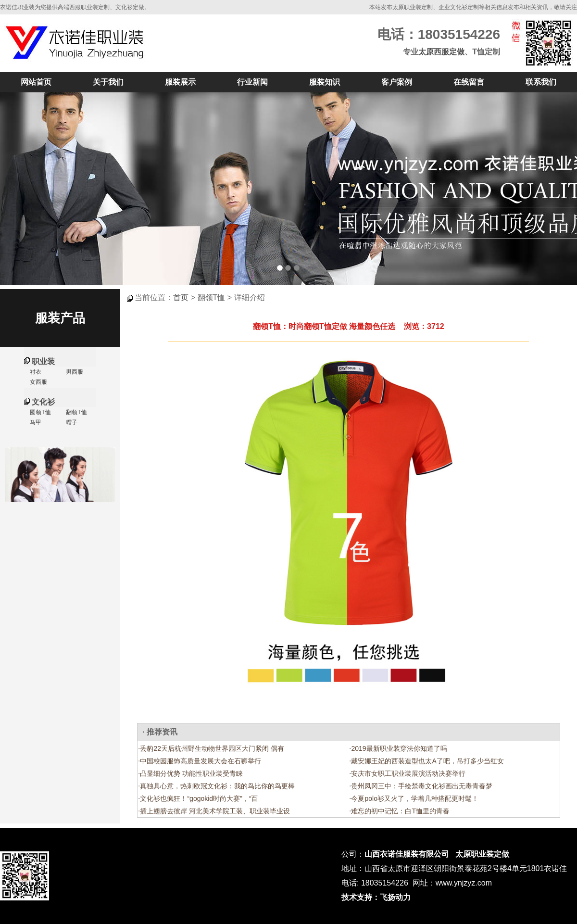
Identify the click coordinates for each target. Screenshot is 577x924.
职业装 (43, 361)
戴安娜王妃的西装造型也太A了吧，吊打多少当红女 (427, 761)
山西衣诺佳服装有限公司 (407, 854)
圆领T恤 (40, 412)
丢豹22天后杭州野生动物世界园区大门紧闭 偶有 (212, 748)
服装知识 (325, 82)
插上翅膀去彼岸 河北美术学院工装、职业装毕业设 (215, 811)
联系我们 (541, 82)
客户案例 (397, 82)
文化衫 (43, 402)
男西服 (74, 372)
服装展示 (180, 82)
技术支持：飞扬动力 (376, 897)
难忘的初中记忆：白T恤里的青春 (400, 811)
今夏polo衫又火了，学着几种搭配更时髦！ (414, 798)
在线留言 (469, 82)
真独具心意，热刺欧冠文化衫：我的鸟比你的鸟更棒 (217, 786)
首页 (181, 297)
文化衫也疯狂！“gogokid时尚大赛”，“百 (199, 798)
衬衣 (35, 372)
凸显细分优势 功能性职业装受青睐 (191, 773)
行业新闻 (252, 82)
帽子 (71, 422)
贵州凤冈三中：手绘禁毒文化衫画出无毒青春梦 (422, 786)
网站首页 (36, 82)
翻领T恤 (76, 412)
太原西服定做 (441, 52)
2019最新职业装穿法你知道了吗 (399, 748)
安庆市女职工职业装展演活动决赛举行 (408, 773)
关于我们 (108, 82)
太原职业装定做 (482, 854)
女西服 (38, 382)
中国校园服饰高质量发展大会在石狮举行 (201, 761)
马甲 (35, 422)
